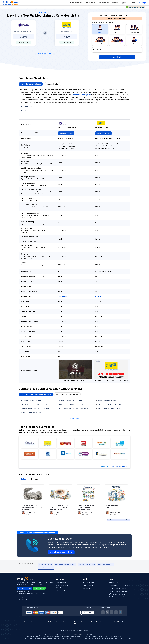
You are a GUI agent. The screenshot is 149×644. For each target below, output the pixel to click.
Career (33, 622)
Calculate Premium (66, 133)
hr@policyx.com (23, 599)
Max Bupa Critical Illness (107, 400)
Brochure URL (63, 297)
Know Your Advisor (116, 622)
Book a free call (25, 589)
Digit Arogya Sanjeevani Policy (109, 408)
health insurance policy (82, 95)
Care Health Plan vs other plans (67, 394)
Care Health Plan (53, 84)
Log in (144, 3)
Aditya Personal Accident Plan (71, 400)
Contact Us (51, 622)
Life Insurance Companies (118, 594)
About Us (26, 622)
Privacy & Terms (68, 622)
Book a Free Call (44, 54)
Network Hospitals (115, 583)
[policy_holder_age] (117, 50)
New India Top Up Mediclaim (31, 84)
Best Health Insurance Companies (65, 565)
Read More (73, 461)
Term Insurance (90, 3)
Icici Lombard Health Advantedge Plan (35, 404)
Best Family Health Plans (105, 565)
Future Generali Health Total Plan (110, 404)
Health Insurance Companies (119, 467)
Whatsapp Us (40, 589)
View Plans (117, 57)
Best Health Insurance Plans (87, 565)
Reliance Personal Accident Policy (72, 404)
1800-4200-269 (40, 594)
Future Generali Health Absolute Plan (35, 408)
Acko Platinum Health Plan (31, 412)
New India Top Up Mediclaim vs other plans (36, 394)
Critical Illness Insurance (46, 568)
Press (20, 622)
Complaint (126, 622)
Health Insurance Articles (121, 520)
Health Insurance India (45, 565)
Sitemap (59, 622)
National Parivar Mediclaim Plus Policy (74, 408)
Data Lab (77, 622)
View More (74, 419)
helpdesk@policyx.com (25, 594)
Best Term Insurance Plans (118, 597)
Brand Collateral (42, 622)
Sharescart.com (104, 622)
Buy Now (133, 3)
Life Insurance (104, 3)
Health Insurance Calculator (118, 591)
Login (75, 624)
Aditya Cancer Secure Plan (31, 400)
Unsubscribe (94, 622)
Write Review (85, 622)
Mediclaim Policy (114, 600)
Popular (35, 479)
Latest (24, 479)
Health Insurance (76, 3)
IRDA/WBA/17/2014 (77, 635)
